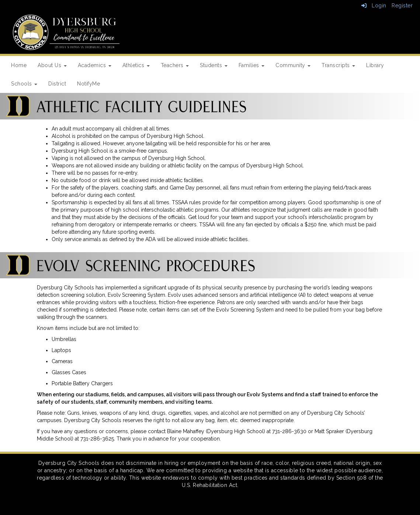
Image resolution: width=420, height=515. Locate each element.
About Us (52, 65)
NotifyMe (88, 84)
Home (19, 65)
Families (252, 65)
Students (214, 65)
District (57, 84)
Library (375, 65)
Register (402, 6)
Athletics (136, 65)
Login (374, 6)
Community (293, 65)
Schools (24, 84)
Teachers (175, 65)
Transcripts (338, 65)
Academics (95, 65)
